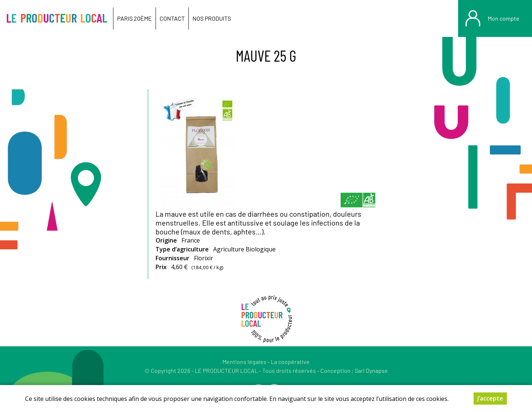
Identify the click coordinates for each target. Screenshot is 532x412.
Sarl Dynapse (371, 370)
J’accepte (490, 398)
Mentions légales (244, 362)
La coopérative (290, 362)
